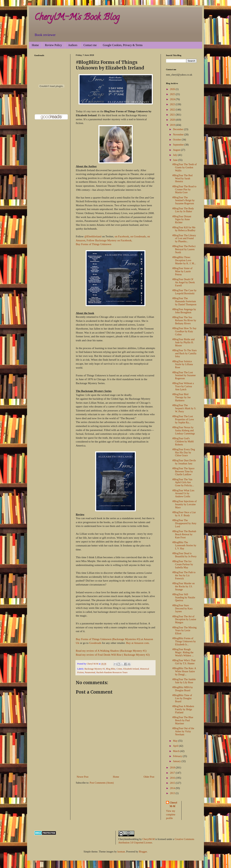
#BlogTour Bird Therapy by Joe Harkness (181, 397)
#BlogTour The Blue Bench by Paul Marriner (183, 720)
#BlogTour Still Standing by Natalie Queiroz (184, 597)
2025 (173, 94)
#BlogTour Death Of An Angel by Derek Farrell (184, 282)
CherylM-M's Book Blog (77, 18)
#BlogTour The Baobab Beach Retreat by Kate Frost (184, 534)
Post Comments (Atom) (102, 783)
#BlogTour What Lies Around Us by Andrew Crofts (183, 494)
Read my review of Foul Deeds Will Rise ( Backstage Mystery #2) (113, 655)
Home (35, 45)
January (177, 761)
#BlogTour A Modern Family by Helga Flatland (183, 709)
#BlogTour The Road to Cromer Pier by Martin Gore (184, 190)
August (177, 150)
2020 (173, 120)
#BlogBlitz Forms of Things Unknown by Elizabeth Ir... (184, 641)
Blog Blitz (111, 669)
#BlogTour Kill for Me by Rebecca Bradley (184, 229)
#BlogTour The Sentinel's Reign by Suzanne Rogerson (183, 201)
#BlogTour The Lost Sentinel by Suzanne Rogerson (184, 376)
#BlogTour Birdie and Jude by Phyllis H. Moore (183, 342)
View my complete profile (171, 814)
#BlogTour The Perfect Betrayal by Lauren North (184, 249)
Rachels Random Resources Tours (112, 672)
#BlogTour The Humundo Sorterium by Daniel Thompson (184, 301)
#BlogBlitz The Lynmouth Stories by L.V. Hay (184, 545)
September (179, 145)
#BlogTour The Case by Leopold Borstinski (184, 292)
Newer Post (83, 777)
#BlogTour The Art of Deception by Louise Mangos (184, 620)
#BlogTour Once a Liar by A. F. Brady (184, 514)
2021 (173, 115)
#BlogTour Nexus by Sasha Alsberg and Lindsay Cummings (184, 430)
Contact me (90, 45)
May (176, 741)
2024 (173, 99)
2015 (173, 783)
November (179, 135)
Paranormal (90, 672)
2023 (173, 104)
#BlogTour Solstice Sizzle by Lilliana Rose (183, 364)
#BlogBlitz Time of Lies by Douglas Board (182, 698)
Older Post (149, 777)
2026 (173, 89)
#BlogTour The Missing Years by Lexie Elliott (184, 631)
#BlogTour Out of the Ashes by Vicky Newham (183, 731)
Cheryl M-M (173, 804)
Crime (119, 669)
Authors (73, 45)
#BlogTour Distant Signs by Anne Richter (182, 220)
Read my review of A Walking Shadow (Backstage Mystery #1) (111, 651)
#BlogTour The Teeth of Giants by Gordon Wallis (185, 167)
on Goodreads (138, 236)
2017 (173, 773)
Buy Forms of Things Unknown (93, 244)
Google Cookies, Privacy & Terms (123, 45)
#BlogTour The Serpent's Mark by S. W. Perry (184, 408)
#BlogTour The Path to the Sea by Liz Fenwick (184, 575)
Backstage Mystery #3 (95, 669)
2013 (173, 793)
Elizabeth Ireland (131, 669)
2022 (173, 110)
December (178, 129)
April (176, 746)
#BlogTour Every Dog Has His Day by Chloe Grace (184, 453)
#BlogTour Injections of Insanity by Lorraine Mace (184, 504)
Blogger (143, 852)
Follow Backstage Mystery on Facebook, (109, 240)
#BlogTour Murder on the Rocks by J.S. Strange (183, 586)
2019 (173, 125)
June (176, 160)
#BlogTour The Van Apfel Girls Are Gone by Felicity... (183, 483)
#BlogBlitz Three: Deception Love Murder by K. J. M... (184, 260)
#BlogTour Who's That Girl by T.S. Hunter (184, 662)
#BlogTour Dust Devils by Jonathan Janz (184, 462)
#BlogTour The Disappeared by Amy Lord (184, 523)
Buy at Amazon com (138, 643)
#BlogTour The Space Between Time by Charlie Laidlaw (183, 472)
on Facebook (122, 236)
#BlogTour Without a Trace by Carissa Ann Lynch (183, 386)
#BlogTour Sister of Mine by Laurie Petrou (182, 271)
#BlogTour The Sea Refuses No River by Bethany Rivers (184, 320)
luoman (121, 852)
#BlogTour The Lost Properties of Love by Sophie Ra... (183, 419)
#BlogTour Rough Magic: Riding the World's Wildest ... (183, 652)
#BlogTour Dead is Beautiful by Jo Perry (184, 555)
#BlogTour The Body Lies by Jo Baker (183, 210)
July (175, 155)
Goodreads (95, 643)
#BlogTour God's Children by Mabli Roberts (183, 442)
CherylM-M (149, 839)
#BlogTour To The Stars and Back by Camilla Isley (185, 353)
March (176, 751)
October (177, 140)
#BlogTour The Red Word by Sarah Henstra (182, 178)
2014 (173, 788)
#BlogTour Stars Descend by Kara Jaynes (182, 609)
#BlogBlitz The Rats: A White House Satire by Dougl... (184, 671)
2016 (173, 778)
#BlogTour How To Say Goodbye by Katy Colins (184, 331)
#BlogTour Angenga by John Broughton (184, 311)
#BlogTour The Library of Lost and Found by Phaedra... (184, 239)
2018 (173, 768)
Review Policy (53, 45)
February (178, 756)
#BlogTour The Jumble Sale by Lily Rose (184, 681)
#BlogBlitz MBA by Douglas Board (183, 689)
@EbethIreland (93, 236)
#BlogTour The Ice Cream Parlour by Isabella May (183, 564)
